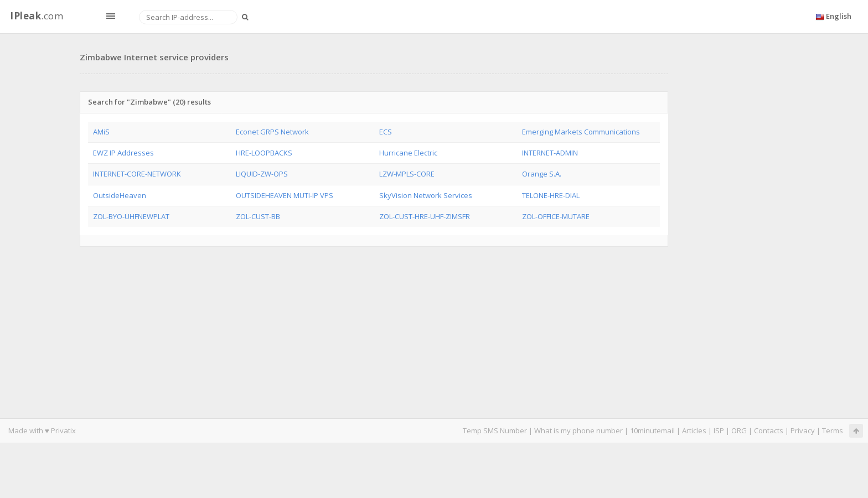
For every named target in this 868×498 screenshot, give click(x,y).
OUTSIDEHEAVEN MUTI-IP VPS (285, 195)
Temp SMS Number (495, 430)
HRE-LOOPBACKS (264, 153)
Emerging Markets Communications (581, 132)
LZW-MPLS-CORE (407, 174)
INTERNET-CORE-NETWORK (137, 174)
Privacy (803, 430)
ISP (720, 430)
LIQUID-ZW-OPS (262, 174)
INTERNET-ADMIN (550, 153)
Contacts (769, 430)
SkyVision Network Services (426, 195)
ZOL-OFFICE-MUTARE (556, 216)
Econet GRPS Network (272, 132)
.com (37, 16)
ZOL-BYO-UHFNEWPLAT (131, 216)
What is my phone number (578, 430)
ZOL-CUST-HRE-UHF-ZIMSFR (425, 216)
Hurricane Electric (408, 153)
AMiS (101, 132)
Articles (694, 430)
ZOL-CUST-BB (258, 216)
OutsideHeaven (120, 195)
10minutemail (652, 430)
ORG (739, 430)
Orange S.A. (542, 174)
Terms (833, 430)
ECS (386, 132)
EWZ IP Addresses (123, 153)
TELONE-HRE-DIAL (551, 195)
